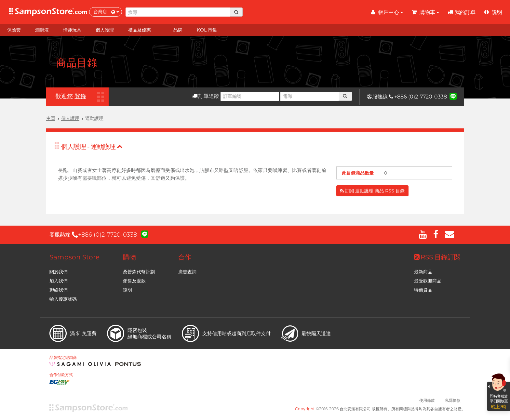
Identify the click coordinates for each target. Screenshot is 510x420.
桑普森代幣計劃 (139, 272)
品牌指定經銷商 (63, 358)
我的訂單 (462, 12)
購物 (129, 257)
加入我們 (59, 281)
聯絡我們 (59, 290)
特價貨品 (423, 290)
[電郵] (310, 96)
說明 (127, 290)
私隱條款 (453, 400)
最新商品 (423, 272)
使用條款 (427, 400)
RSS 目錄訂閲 (437, 257)
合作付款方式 (61, 375)
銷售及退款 (134, 281)
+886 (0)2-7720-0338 (418, 97)
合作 (185, 257)
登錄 (80, 96)
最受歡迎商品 (428, 281)
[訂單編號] (250, 96)
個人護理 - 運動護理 (92, 147)
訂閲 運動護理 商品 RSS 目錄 (372, 191)
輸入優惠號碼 (63, 299)
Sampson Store (74, 257)
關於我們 (59, 272)
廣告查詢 (187, 272)
